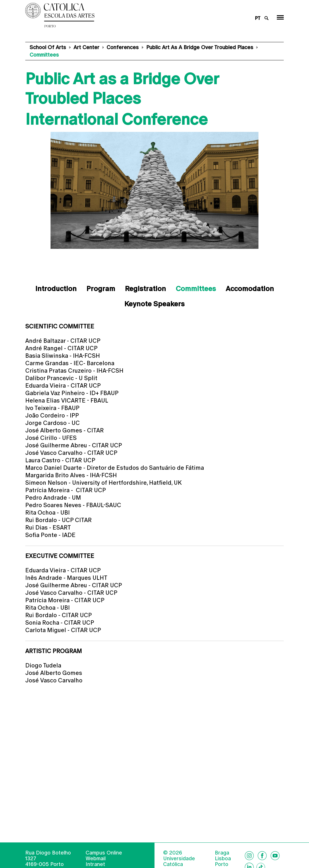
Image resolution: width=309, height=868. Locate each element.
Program (101, 289)
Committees (196, 289)
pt (258, 18)
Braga (222, 861)
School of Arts (48, 47)
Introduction (56, 289)
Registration (145, 289)
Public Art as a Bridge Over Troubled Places (200, 47)
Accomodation (250, 289)
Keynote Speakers (154, 304)
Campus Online (104, 861)
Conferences (123, 47)
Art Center (86, 47)
